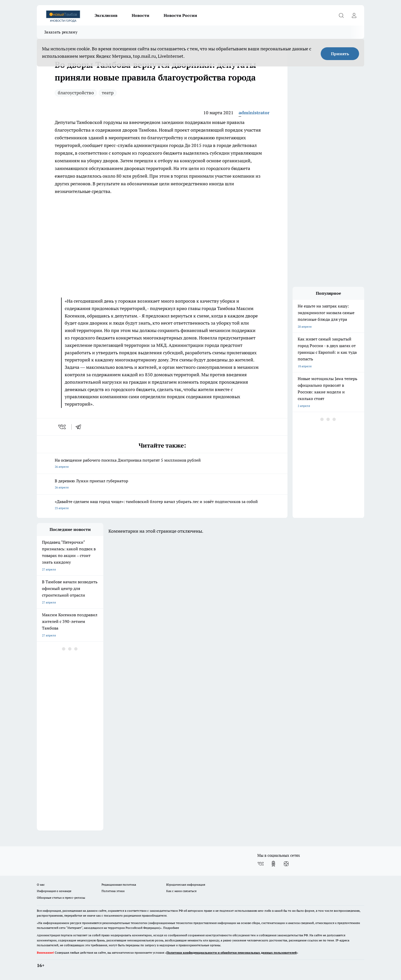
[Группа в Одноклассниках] (273, 864)
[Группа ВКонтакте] (261, 864)
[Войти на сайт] (354, 15)
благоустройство (76, 93)
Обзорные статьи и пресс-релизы (61, 898)
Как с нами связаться (181, 891)
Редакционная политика (119, 885)
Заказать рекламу (61, 32)
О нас (41, 885)
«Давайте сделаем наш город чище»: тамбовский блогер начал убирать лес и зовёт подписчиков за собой (162, 505)
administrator (254, 113)
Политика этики (113, 891)
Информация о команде (54, 891)
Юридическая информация (186, 885)
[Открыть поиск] (341, 15)
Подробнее (171, 928)
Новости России (180, 15)
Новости (141, 15)
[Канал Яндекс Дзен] (286, 864)
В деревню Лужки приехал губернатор (162, 485)
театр (108, 93)
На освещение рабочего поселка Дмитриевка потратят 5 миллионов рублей (162, 464)
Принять (340, 54)
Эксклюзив (106, 15)
